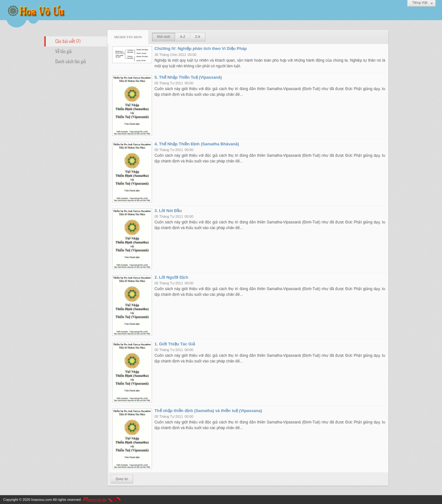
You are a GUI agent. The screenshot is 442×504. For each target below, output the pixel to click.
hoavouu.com (42, 500)
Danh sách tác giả (71, 61)
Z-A (198, 37)
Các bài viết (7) (68, 41)
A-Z (183, 37)
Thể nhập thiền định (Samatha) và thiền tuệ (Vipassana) (208, 411)
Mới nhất (163, 37)
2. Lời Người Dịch (171, 277)
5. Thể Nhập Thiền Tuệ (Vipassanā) (188, 77)
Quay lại (122, 479)
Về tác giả (64, 51)
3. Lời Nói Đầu (168, 211)
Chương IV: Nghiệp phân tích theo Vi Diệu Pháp (201, 49)
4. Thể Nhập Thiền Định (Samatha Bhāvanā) (197, 144)
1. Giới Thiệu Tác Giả (175, 344)
